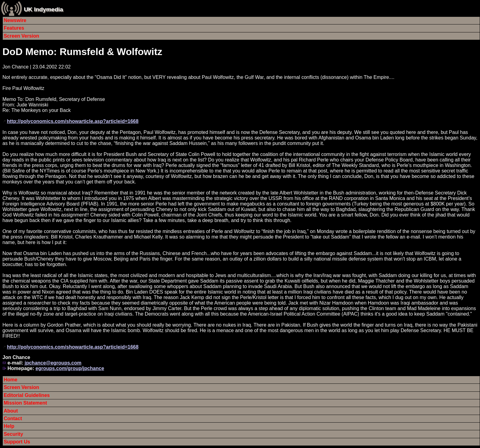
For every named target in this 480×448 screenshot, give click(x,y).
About (11, 411)
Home (10, 380)
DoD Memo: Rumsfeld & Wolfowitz (82, 52)
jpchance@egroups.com (53, 363)
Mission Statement (25, 403)
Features (14, 28)
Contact (13, 418)
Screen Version (21, 36)
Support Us (17, 442)
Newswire (15, 20)
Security (13, 434)
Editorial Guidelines (27, 395)
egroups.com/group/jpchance (70, 368)
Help (9, 426)
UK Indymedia (43, 9)
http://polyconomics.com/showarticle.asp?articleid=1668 (73, 121)
